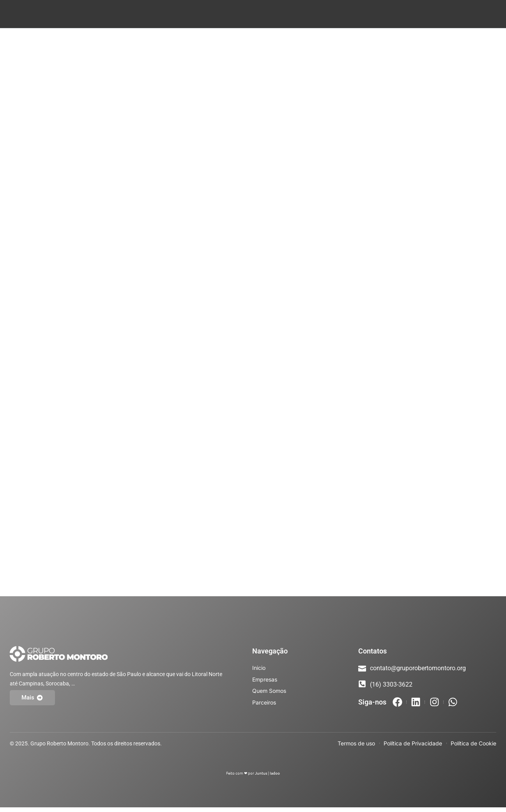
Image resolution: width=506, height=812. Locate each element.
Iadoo (275, 778)
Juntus (261, 778)
